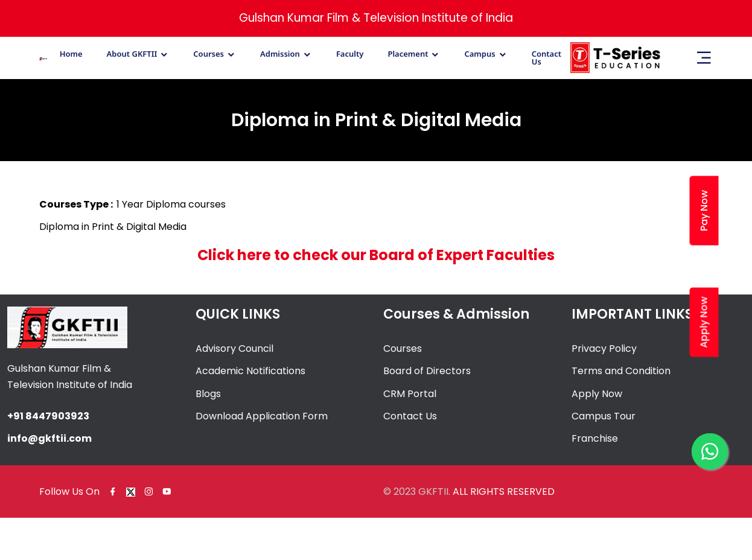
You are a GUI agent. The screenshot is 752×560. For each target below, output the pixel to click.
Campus (480, 54)
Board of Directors (427, 371)
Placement (408, 54)
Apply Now (597, 394)
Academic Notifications (250, 371)
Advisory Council (234, 348)
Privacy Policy (604, 348)
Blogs (208, 394)
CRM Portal (410, 394)
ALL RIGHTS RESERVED (504, 492)
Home (71, 54)
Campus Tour (604, 416)
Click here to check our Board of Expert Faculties (376, 255)
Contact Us (546, 58)
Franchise (595, 438)
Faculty (350, 54)
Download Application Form (262, 416)
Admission (280, 54)
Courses (209, 54)
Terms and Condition (621, 371)
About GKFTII (132, 54)
